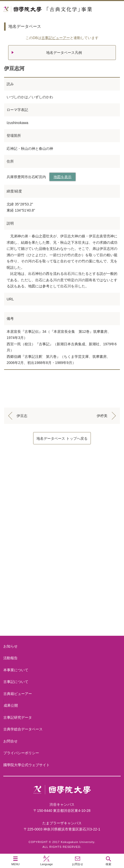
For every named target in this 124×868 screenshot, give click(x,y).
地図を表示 (63, 177)
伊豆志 (22, 416)
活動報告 (10, 658)
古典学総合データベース (23, 729)
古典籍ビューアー (62, 616)
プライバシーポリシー (21, 753)
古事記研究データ (62, 575)
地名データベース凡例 (64, 53)
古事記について (62, 535)
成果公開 (11, 705)
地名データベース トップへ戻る (62, 438)
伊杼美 (102, 416)
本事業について (62, 494)
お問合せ (10, 741)
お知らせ (10, 646)
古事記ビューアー (56, 38)
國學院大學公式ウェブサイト (27, 765)
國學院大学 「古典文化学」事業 (62, 9)
